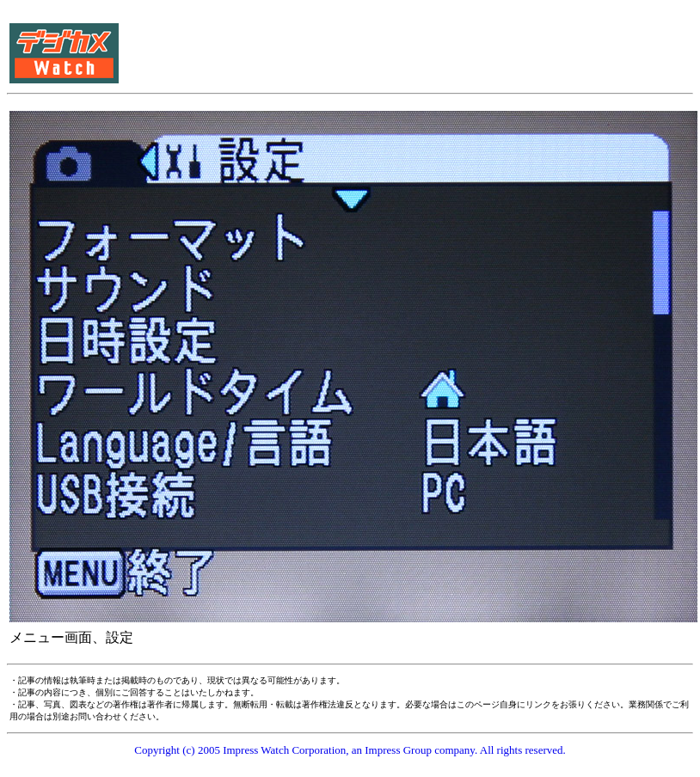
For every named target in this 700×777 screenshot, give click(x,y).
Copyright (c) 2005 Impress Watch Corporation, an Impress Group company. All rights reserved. (350, 750)
